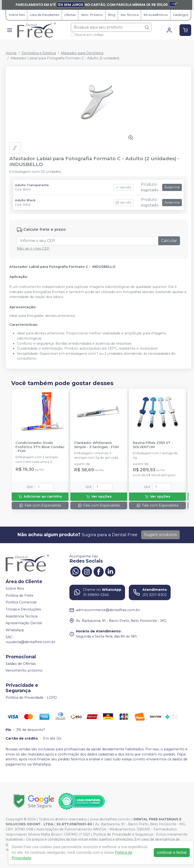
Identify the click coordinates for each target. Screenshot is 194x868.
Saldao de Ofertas (21, 664)
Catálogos (180, 15)
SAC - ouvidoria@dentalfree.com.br (31, 640)
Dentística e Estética (39, 53)
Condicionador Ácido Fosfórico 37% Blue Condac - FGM (40, 447)
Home (11, 53)
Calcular (169, 241)
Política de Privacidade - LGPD (31, 698)
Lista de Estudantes (45, 15)
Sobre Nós (17, 15)
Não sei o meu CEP (33, 248)
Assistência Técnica (22, 616)
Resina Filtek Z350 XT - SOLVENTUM (153, 445)
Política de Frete (20, 595)
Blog (112, 15)
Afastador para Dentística (82, 53)
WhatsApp (15, 630)
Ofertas (70, 15)
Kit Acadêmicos (156, 15)
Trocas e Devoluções (23, 609)
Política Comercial (21, 602)
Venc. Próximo (92, 15)
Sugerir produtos (160, 535)
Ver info (123, 187)
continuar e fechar (172, 852)
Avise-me (172, 187)
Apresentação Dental (24, 623)
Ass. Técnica (130, 15)
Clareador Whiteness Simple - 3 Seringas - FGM (96, 445)
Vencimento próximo (24, 671)
